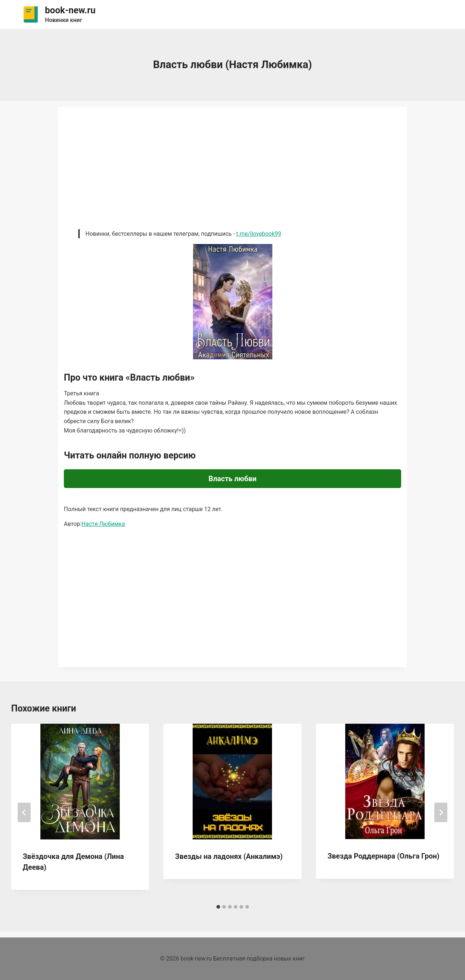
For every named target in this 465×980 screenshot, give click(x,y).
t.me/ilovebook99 (259, 234)
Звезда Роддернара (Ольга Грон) (383, 856)
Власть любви (232, 479)
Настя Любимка (103, 524)
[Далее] (441, 812)
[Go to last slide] (24, 812)
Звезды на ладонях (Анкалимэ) (229, 856)
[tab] (218, 907)
